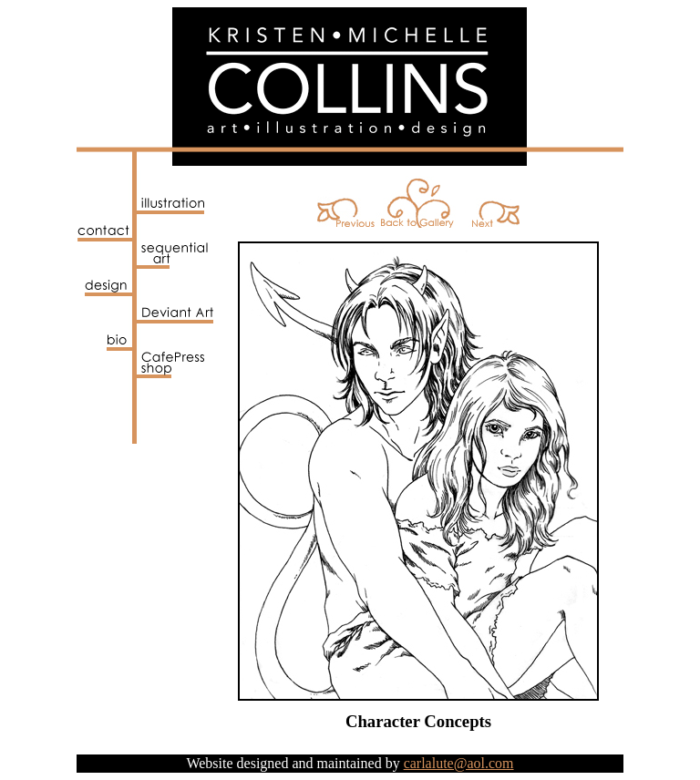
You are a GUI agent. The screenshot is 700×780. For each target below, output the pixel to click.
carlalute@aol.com (459, 763)
